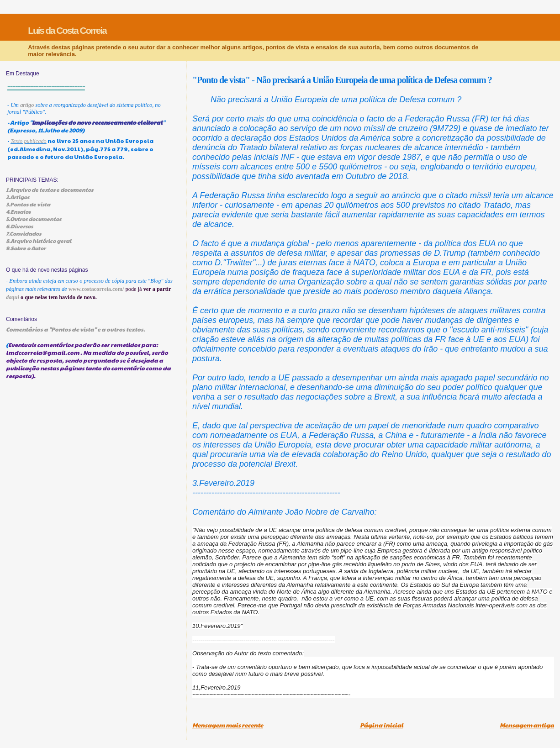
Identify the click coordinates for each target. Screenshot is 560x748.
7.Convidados (24, 233)
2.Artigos (18, 197)
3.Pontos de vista (28, 204)
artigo (27, 105)
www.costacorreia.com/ (96, 289)
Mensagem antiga (527, 725)
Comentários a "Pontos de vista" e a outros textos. (76, 329)
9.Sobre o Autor (26, 248)
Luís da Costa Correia (67, 30)
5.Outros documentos (34, 219)
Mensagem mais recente (228, 725)
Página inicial (382, 725)
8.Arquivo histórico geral (39, 241)
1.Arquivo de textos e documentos (50, 190)
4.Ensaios (18, 211)
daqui (13, 297)
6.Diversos (19, 226)
